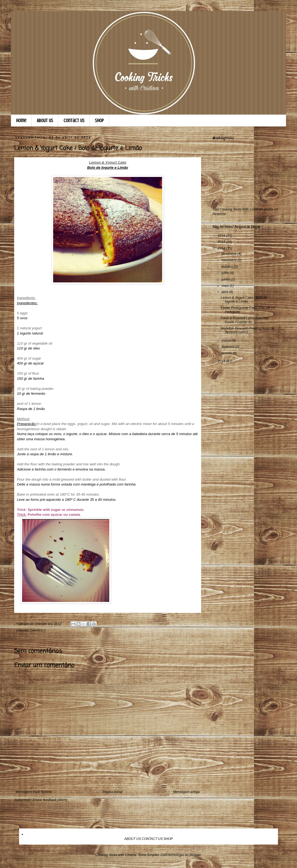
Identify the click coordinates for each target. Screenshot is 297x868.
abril (225, 292)
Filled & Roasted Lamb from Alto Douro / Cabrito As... (245, 320)
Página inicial (113, 792)
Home (21, 120)
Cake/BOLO (38, 630)
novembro (229, 260)
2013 (222, 361)
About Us (45, 120)
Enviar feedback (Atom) (50, 800)
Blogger (195, 855)
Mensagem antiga (186, 792)
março (227, 340)
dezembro (229, 254)
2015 (222, 242)
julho (226, 273)
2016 (222, 236)
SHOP (168, 839)
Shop (99, 120)
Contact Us (74, 120)
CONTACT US (152, 839)
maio (226, 286)
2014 (222, 248)
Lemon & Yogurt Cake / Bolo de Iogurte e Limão (244, 300)
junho (226, 279)
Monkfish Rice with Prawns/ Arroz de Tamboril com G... (248, 330)
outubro (228, 267)
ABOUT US (133, 839)
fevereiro (228, 347)
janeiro (227, 353)
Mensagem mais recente (34, 792)
